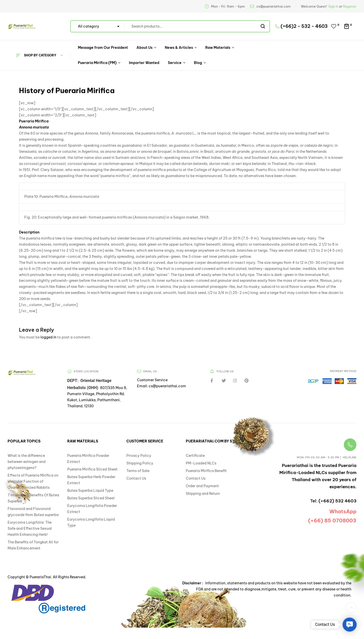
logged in (48, 337)
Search (263, 26)
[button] (351, 608)
